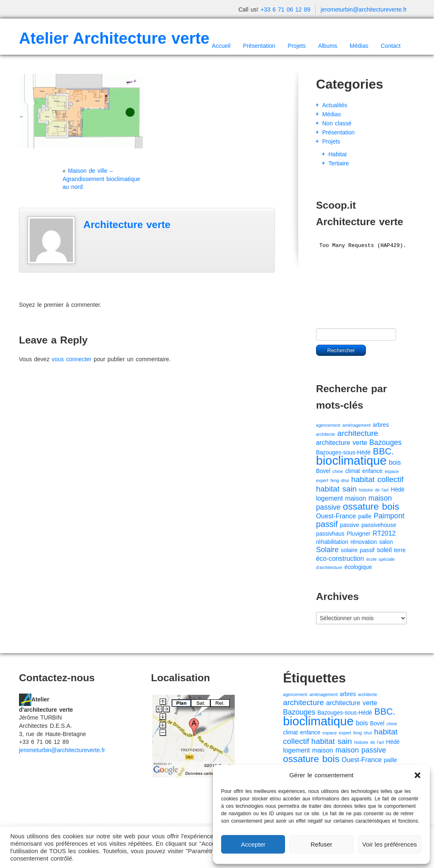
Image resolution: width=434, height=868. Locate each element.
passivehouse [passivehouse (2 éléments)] (379, 525)
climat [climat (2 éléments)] (353, 471)
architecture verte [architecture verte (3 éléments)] (342, 443)
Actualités (335, 105)
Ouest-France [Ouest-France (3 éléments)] (336, 516)
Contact (391, 46)
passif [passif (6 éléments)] (327, 524)
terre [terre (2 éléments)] (400, 550)
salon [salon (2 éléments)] (386, 542)
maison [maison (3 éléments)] (356, 498)
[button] (417, 775)
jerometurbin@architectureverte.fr (364, 9)
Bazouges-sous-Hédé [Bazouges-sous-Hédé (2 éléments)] (343, 453)
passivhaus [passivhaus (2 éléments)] (330, 534)
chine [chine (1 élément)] (338, 471)
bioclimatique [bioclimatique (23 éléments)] (351, 460)
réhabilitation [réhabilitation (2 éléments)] (332, 542)
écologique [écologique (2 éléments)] (358, 567)
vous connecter (71, 359)
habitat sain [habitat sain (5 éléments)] (336, 489)
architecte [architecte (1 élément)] (325, 434)
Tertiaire (339, 163)
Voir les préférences (390, 844)
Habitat (337, 154)
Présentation (259, 46)
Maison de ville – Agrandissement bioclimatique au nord (101, 179)
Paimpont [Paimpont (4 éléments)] (389, 516)
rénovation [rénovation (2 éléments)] (363, 542)
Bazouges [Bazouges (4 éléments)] (385, 442)
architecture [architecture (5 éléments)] (358, 433)
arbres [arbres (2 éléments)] (381, 425)
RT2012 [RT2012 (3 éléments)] (384, 533)
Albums (328, 46)
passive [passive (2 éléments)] (350, 525)
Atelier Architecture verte (114, 38)
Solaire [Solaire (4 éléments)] (327, 550)
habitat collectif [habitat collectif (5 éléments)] (377, 479)
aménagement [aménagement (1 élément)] (356, 425)
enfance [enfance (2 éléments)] (372, 471)
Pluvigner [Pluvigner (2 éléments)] (358, 534)
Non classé (337, 123)
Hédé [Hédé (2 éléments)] (397, 490)
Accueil (221, 46)
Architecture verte (127, 225)
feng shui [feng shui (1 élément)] (340, 480)
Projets (297, 46)
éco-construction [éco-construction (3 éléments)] (340, 559)
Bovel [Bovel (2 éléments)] (323, 471)
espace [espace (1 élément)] (392, 471)
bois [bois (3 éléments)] (395, 462)
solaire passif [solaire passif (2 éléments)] (358, 550)
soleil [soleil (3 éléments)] (384, 550)
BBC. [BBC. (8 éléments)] (383, 451)
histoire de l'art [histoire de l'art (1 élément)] (374, 490)
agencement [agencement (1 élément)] (328, 425)
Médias (359, 46)
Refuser (322, 844)
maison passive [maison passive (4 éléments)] (361, 750)
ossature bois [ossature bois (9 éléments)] (371, 506)
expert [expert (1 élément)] (322, 480)
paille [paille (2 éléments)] (365, 516)
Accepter (253, 844)
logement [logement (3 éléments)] (329, 498)
